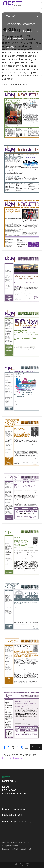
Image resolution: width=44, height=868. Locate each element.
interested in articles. (14, 758)
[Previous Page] (33, 747)
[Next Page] (39, 747)
